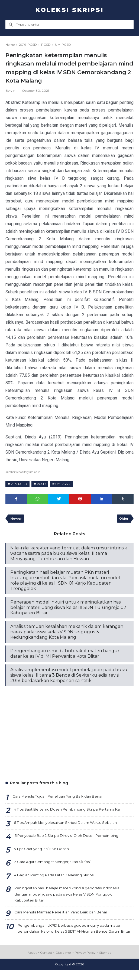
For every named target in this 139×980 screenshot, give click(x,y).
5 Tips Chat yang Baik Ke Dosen (44, 850)
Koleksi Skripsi (69, 10)
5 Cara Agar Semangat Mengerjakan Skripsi (55, 863)
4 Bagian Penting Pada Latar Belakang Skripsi (58, 876)
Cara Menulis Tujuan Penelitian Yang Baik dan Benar (61, 798)
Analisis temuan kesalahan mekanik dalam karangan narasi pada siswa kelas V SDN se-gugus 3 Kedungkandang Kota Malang (67, 633)
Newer (17, 519)
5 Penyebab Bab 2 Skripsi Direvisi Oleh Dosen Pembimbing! (71, 837)
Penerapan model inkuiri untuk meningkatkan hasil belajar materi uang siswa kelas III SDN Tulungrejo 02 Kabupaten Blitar (68, 609)
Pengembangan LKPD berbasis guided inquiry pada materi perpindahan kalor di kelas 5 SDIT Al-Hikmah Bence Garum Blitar (74, 935)
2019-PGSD (20, 484)
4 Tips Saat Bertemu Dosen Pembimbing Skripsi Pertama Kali (72, 811)
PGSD (45, 484)
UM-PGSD (68, 484)
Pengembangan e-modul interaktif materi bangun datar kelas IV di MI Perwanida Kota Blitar (65, 655)
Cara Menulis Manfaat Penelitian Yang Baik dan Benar (65, 915)
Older (123, 519)
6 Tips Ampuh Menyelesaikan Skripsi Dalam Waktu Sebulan (69, 824)
